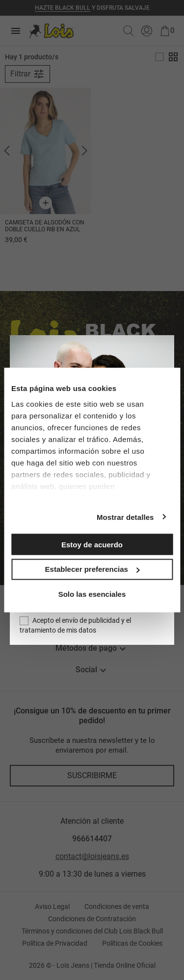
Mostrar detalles (125, 517)
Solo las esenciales (92, 594)
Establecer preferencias (92, 569)
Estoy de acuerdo (92, 544)
